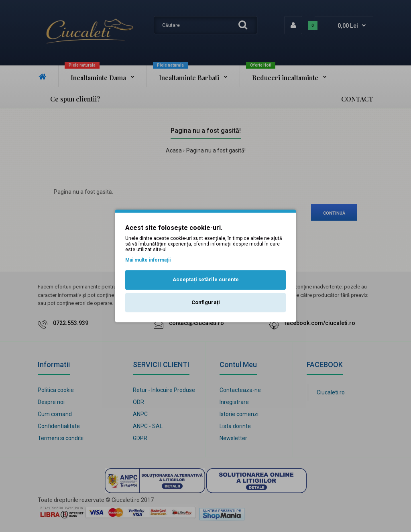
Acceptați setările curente (206, 279)
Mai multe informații (148, 260)
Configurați (206, 302)
